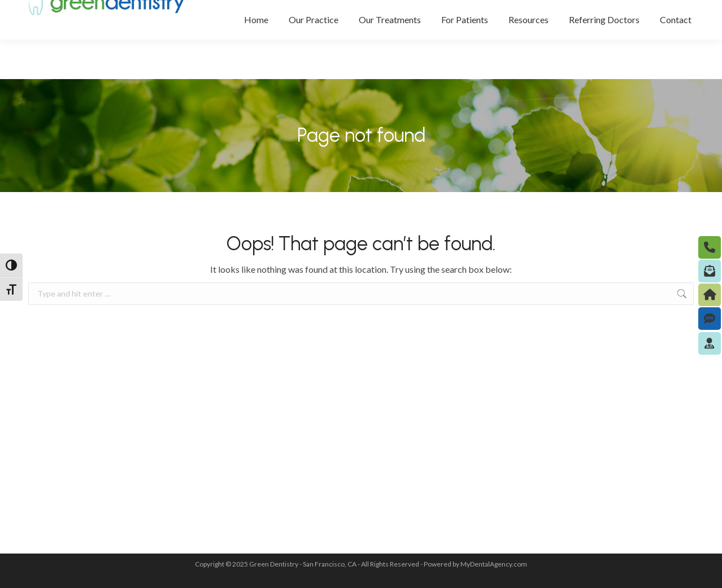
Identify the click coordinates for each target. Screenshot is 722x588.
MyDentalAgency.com (494, 564)
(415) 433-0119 (530, 21)
